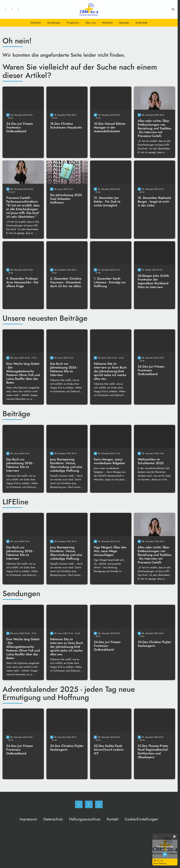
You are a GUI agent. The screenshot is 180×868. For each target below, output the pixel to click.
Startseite (36, 23)
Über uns (91, 23)
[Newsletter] (18, 9)
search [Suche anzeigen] (173, 9)
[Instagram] (12, 9)
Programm (73, 23)
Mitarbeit (107, 23)
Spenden (124, 23)
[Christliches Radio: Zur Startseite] (89, 9)
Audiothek (141, 23)
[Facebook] (6, 9)
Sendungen (54, 23)
